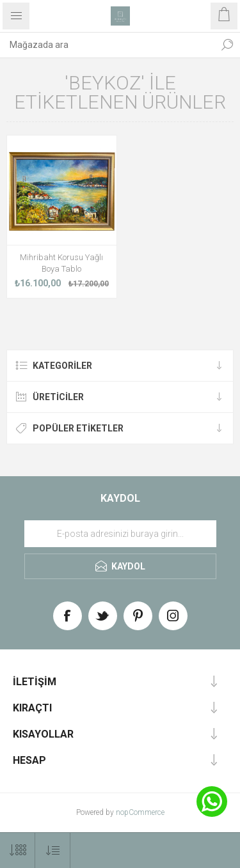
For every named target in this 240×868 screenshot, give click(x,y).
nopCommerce (140, 812)
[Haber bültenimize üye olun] (120, 534)
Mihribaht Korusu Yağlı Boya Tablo (61, 263)
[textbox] (107, 45)
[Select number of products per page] (18, 850)
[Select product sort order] (53, 850)
